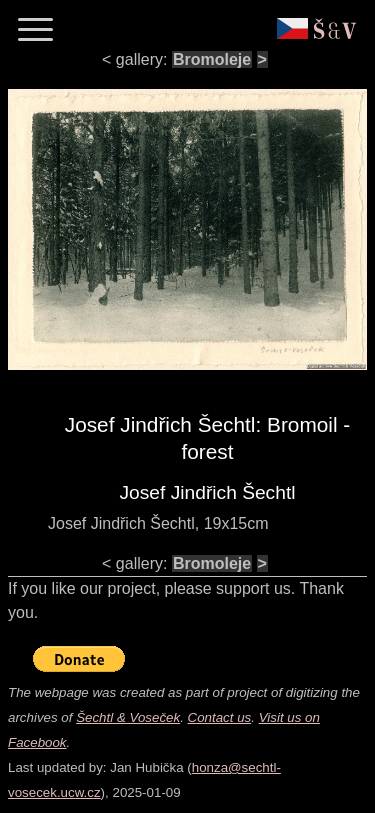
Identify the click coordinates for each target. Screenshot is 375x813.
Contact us (220, 717)
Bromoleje (212, 59)
